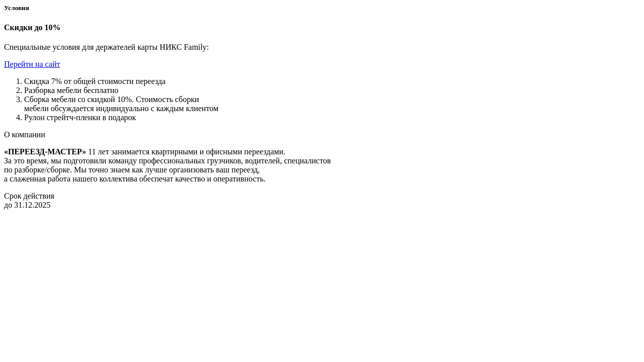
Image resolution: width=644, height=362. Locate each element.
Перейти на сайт (32, 64)
